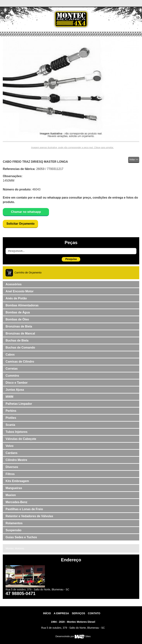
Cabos (10, 355)
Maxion (11, 495)
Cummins (12, 376)
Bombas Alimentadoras (22, 305)
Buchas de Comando (20, 348)
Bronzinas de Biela (19, 326)
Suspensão (13, 530)
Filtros (10, 474)
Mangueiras (14, 488)
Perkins (11, 411)
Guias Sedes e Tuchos (21, 537)
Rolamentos (14, 523)
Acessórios (13, 284)
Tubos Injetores (16, 432)
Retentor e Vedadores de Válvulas (29, 516)
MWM (9, 397)
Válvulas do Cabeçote (21, 439)
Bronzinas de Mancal (20, 333)
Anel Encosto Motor (20, 291)
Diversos (12, 467)
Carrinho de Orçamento (28, 272)
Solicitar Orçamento (21, 224)
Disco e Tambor (17, 383)
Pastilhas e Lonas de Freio (24, 509)
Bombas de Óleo (17, 319)
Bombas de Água (18, 312)
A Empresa (61, 613)
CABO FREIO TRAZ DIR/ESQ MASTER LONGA (35, 162)
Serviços (78, 613)
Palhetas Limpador (19, 404)
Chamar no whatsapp (26, 212)
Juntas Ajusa (15, 390)
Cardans (11, 453)
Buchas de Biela (17, 340)
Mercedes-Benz (16, 502)
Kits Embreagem (17, 481)
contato (94, 613)
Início (47, 613)
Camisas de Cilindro (20, 362)
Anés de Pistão (16, 298)
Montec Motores (15, 548)
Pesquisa (71, 259)
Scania (10, 425)
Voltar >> (134, 160)
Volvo (9, 446)
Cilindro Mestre (16, 460)
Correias (12, 369)
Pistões (11, 418)
